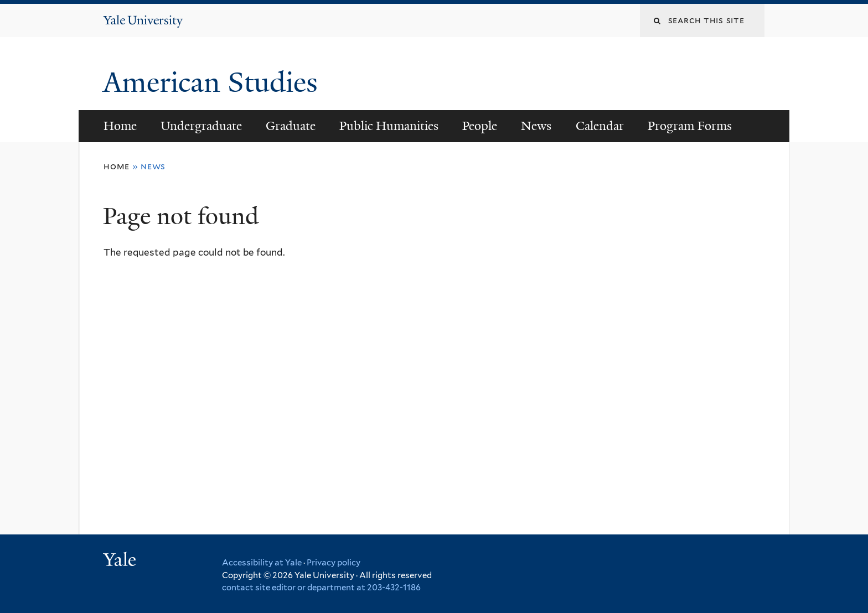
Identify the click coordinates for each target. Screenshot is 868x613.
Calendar (600, 126)
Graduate (291, 126)
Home (120, 126)
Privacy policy (334, 563)
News (536, 126)
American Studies (214, 82)
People (480, 126)
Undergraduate (201, 126)
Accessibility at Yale (262, 563)
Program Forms (690, 126)
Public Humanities (389, 126)
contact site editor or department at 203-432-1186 (321, 588)
